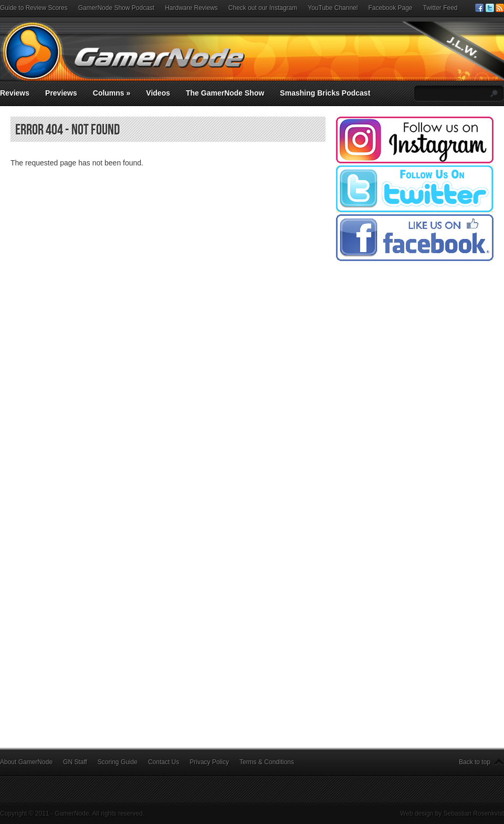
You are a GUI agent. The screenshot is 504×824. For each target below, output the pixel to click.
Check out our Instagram (263, 8)
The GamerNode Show (225, 93)
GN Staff (75, 762)
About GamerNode (26, 762)
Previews (61, 93)
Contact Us (164, 762)
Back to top (475, 762)
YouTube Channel (333, 8)
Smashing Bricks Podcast (325, 93)
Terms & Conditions (267, 762)
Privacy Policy (209, 762)
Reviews (15, 93)
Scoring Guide (118, 762)
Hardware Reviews (191, 8)
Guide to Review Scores (34, 8)
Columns (112, 93)
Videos (158, 93)
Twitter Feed (440, 8)
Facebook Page (390, 8)
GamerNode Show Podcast (116, 8)
